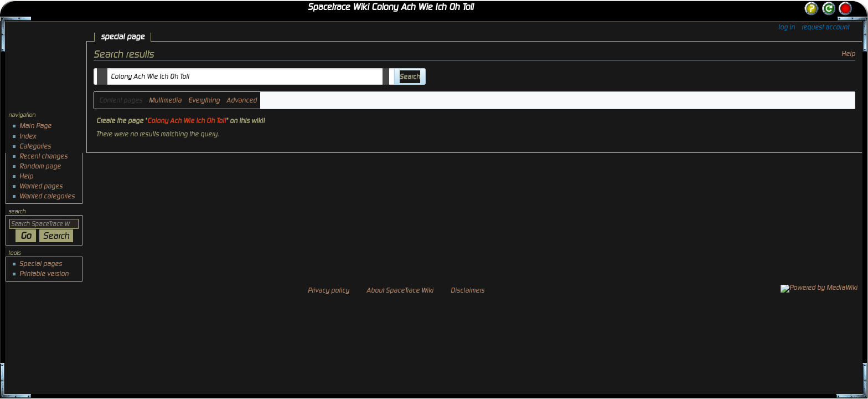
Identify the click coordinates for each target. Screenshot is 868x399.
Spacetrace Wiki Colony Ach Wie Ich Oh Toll (391, 7)
